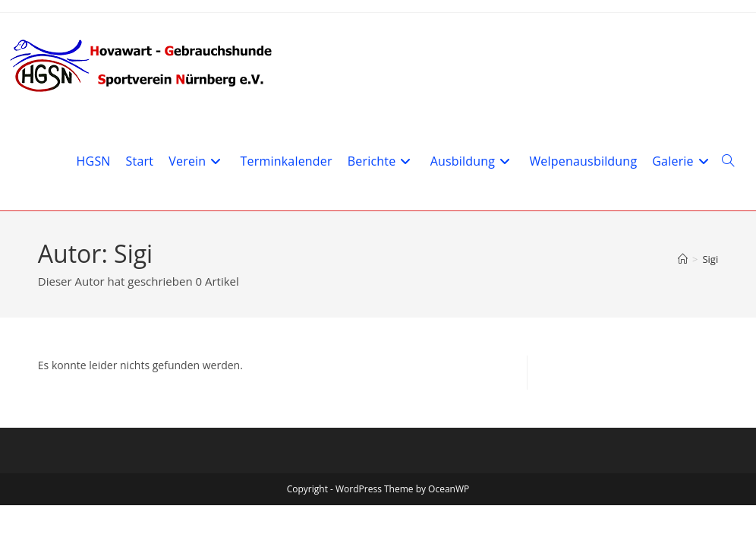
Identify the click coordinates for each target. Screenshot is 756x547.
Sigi (710, 259)
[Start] (683, 259)
